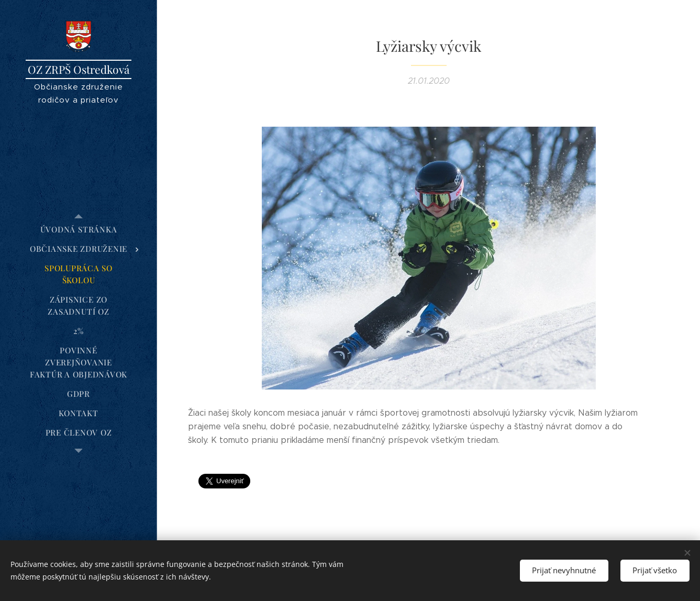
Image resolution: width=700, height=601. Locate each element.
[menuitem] (79, 230)
